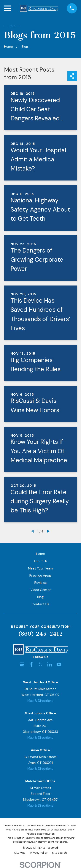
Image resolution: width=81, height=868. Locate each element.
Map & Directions (40, 701)
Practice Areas (40, 576)
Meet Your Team (40, 568)
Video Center (40, 590)
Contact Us (40, 604)
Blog (40, 597)
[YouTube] (59, 664)
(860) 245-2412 (40, 634)
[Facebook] (31, 664)
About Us (40, 561)
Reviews (40, 583)
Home (40, 554)
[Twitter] (40, 664)
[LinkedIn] (50, 664)
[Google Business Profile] (22, 664)
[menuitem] (20, 853)
